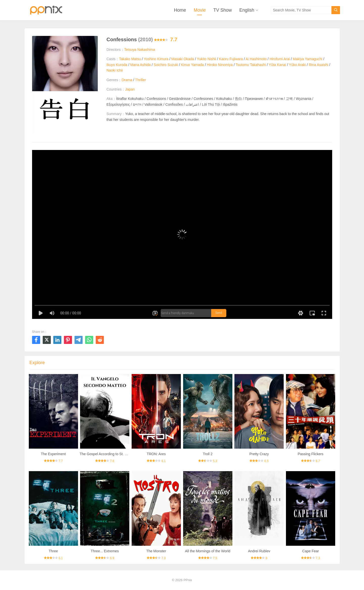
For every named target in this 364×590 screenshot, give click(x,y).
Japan (130, 89)
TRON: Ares (156, 454)
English (247, 10)
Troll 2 (208, 454)
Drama (127, 80)
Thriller (141, 80)
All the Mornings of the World (208, 551)
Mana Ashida (141, 65)
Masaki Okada (183, 59)
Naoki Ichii (115, 70)
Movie (200, 10)
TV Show (222, 10)
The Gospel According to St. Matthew (109, 454)
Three (53, 551)
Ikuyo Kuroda (117, 65)
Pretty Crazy (259, 454)
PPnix (188, 580)
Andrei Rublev (259, 551)
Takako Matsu (130, 59)
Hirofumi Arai (280, 59)
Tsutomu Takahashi (251, 65)
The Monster (156, 551)
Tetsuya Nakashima (140, 50)
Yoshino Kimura (156, 59)
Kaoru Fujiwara (231, 59)
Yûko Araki (297, 65)
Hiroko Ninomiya (220, 65)
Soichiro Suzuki (166, 65)
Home (180, 10)
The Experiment (53, 454)
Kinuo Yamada (192, 65)
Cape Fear (310, 551)
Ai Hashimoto (256, 59)
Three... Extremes (105, 551)
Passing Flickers (310, 454)
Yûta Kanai (277, 65)
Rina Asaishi (318, 65)
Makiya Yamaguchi (308, 59)
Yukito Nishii (206, 59)
